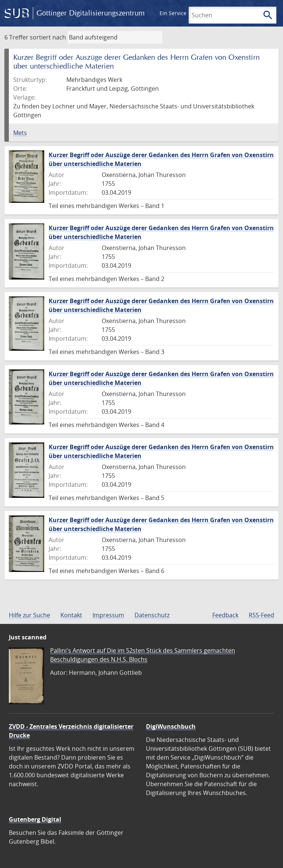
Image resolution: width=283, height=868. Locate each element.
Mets (20, 133)
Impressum (108, 615)
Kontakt (71, 615)
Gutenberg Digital (35, 819)
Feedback (225, 615)
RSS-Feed (261, 615)
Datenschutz (152, 615)
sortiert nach (48, 37)
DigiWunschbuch (171, 726)
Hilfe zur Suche (29, 615)
